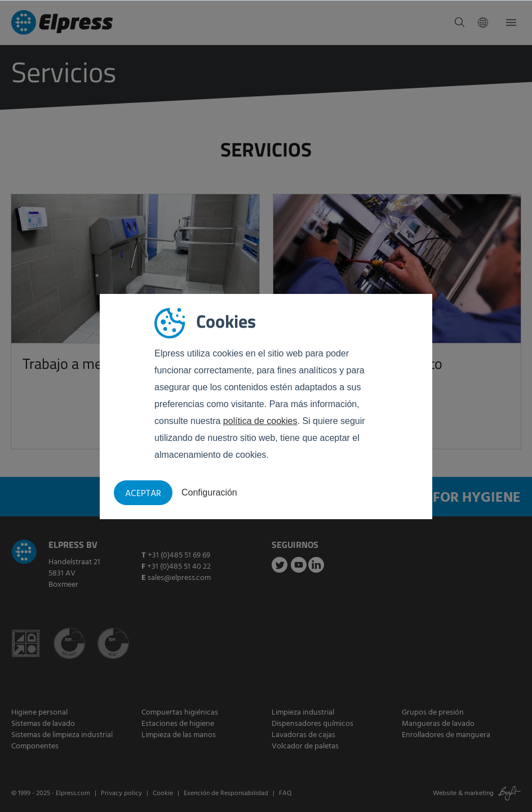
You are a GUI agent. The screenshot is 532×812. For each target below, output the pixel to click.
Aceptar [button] (143, 494)
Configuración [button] (209, 492)
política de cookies (260, 421)
